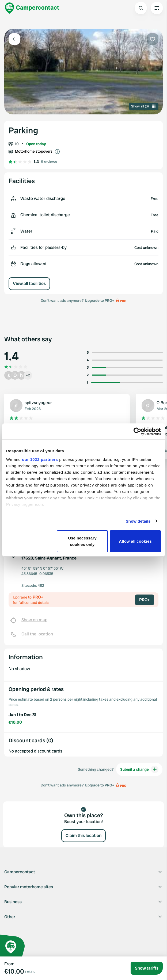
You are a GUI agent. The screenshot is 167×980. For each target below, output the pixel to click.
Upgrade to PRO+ (99, 300)
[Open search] (141, 8)
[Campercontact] (32, 8)
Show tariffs (147, 968)
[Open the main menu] (157, 8)
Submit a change (139, 769)
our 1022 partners (40, 459)
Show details (138, 521)
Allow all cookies (135, 541)
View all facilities (29, 283)
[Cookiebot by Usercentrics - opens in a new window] (137, 431)
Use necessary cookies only (82, 541)
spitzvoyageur (38, 403)
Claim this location (83, 836)
